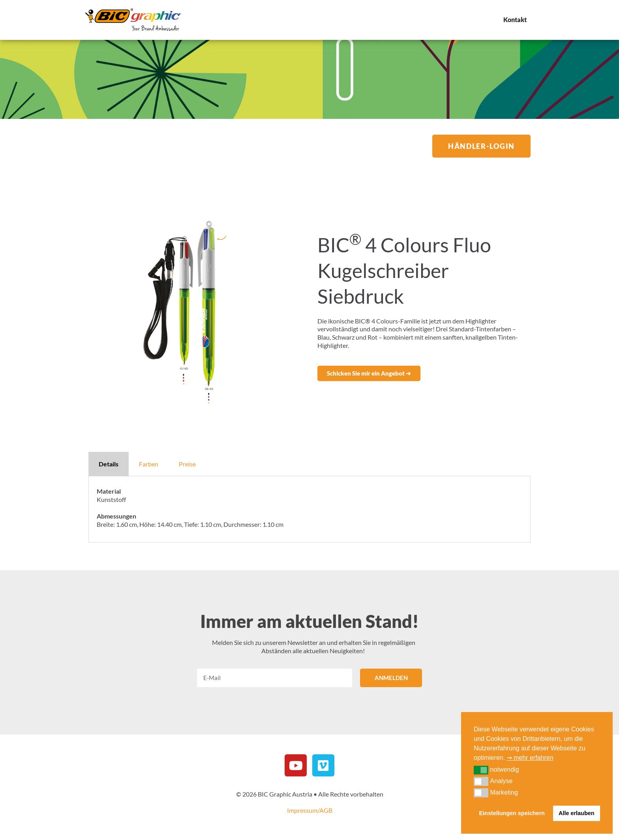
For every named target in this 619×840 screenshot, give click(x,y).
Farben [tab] (149, 464)
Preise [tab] (187, 464)
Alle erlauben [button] (576, 813)
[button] (369, 373)
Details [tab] (109, 464)
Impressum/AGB (310, 810)
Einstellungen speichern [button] (512, 813)
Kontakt (515, 20)
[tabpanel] (309, 509)
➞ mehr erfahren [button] (530, 758)
